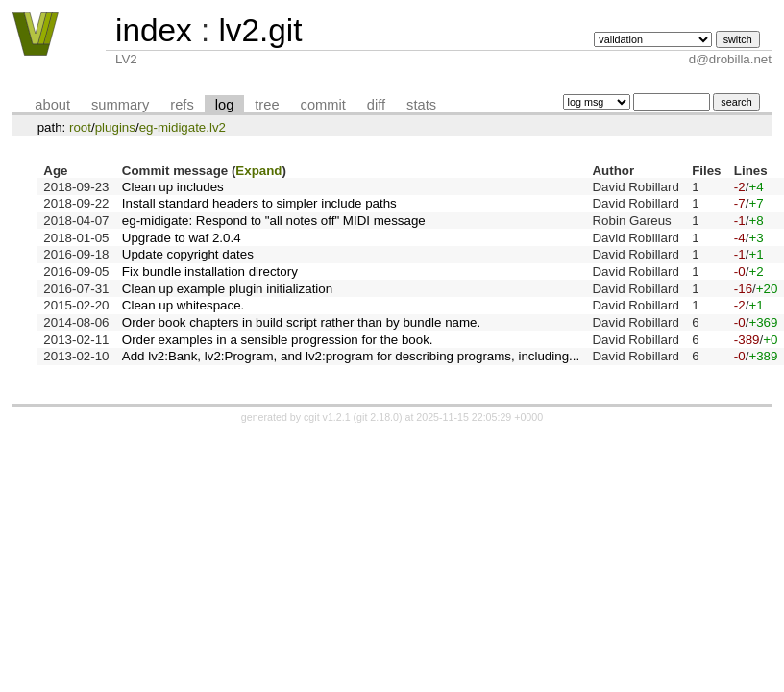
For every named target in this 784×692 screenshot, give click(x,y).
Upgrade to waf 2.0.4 (182, 238)
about (52, 105)
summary (120, 105)
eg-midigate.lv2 (183, 127)
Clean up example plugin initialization (227, 289)
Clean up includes (173, 187)
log (225, 105)
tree (267, 105)
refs (182, 105)
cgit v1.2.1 (327, 417)
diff (376, 105)
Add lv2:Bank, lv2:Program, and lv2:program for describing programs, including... (351, 356)
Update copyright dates (188, 254)
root (80, 127)
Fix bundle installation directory (210, 272)
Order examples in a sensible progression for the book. (278, 340)
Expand (258, 171)
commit (323, 105)
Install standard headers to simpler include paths (259, 203)
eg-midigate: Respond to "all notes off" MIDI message (274, 221)
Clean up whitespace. (183, 305)
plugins (115, 127)
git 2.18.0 (378, 417)
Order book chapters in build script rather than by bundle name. (301, 322)
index (154, 30)
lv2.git (260, 30)
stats (421, 105)
